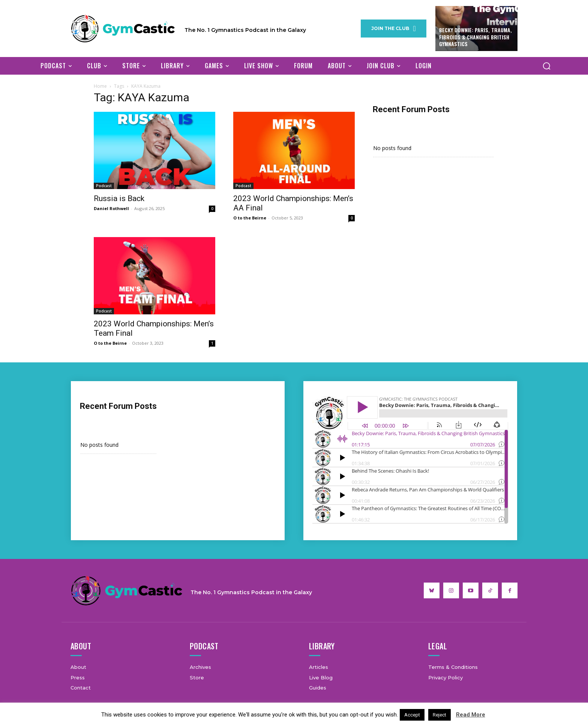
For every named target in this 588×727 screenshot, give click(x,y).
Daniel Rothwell (111, 208)
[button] (546, 66)
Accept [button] (412, 715)
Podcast (104, 186)
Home (100, 86)
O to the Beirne (250, 218)
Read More (471, 715)
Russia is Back (119, 198)
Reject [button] (439, 715)
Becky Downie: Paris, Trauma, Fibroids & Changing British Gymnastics (475, 37)
